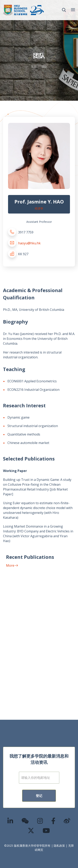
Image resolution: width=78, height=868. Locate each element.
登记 (39, 796)
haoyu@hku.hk (29, 243)
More (12, 565)
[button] (64, 10)
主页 (34, 67)
